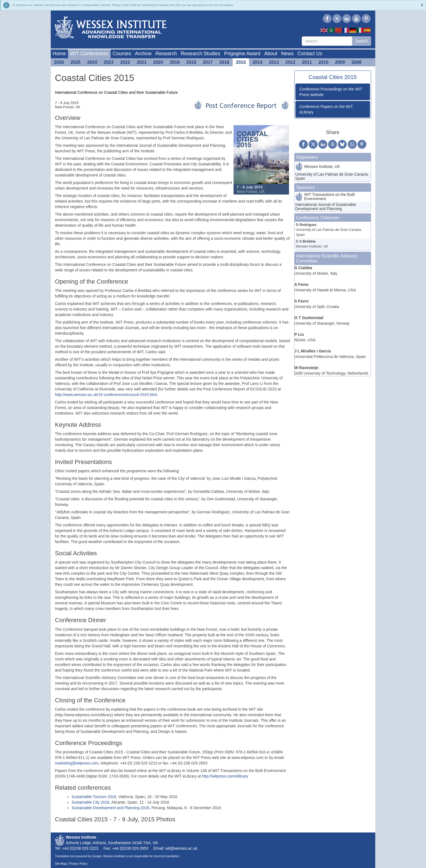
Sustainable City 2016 (90, 802)
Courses (122, 54)
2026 (59, 62)
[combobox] (327, 41)
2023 (109, 62)
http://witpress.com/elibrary (225, 776)
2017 (208, 62)
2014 (257, 62)
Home (59, 54)
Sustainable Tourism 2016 (94, 797)
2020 (158, 62)
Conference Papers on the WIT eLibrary (326, 109)
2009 (340, 62)
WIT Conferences (89, 54)
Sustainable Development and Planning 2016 (110, 808)
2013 (274, 62)
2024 (92, 62)
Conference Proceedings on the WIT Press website (331, 92)
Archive (143, 54)
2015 (241, 62)
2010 (324, 62)
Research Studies (201, 54)
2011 (307, 62)
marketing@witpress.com (77, 763)
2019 (175, 62)
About (271, 54)
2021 (142, 62)
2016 (224, 62)
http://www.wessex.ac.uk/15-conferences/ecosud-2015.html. (106, 395)
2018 (191, 62)
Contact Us (310, 54)
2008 (357, 62)
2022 (125, 62)
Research (166, 54)
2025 (76, 62)
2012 (290, 62)
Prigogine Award (242, 54)
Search (362, 41)
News (287, 54)
